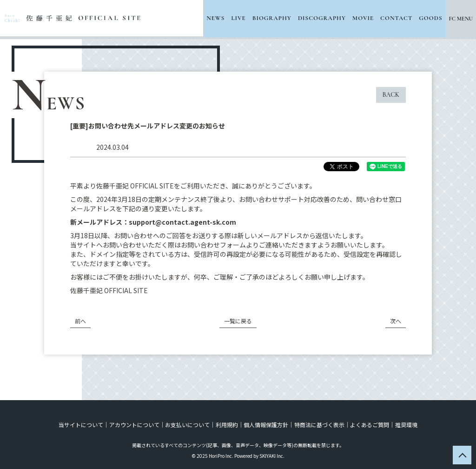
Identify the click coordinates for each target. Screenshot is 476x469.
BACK (391, 95)
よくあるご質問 (369, 425)
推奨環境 (405, 425)
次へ (396, 321)
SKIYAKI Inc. (272, 456)
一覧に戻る (238, 321)
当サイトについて (82, 425)
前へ (80, 321)
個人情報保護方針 (266, 425)
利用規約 (227, 425)
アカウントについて (135, 425)
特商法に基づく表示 (319, 425)
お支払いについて (188, 425)
